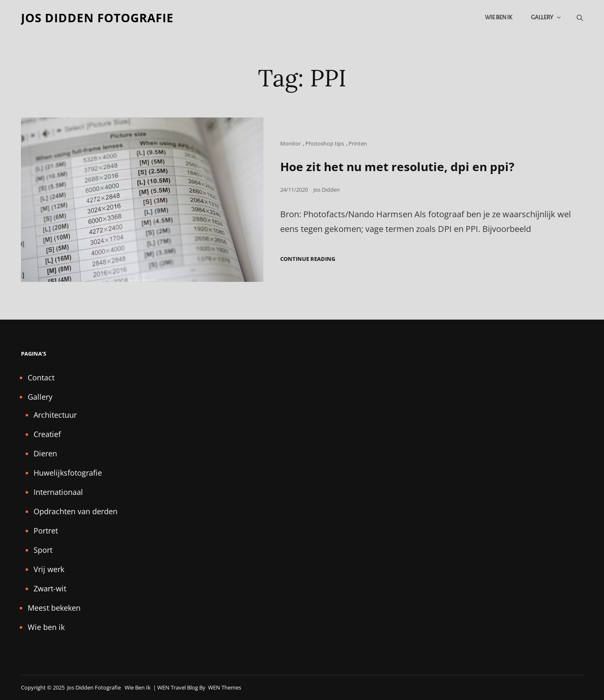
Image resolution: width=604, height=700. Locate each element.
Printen (358, 143)
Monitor (290, 143)
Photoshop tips (325, 143)
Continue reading (308, 259)
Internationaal (58, 492)
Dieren (45, 453)
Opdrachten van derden (75, 511)
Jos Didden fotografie (97, 18)
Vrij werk (49, 569)
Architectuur (55, 415)
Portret (46, 531)
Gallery (547, 17)
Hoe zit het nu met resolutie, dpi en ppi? (397, 167)
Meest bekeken (54, 608)
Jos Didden (327, 190)
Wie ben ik (499, 17)
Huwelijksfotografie (68, 473)
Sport (43, 550)
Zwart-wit (50, 588)
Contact (41, 377)
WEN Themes (225, 687)
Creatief (47, 434)
